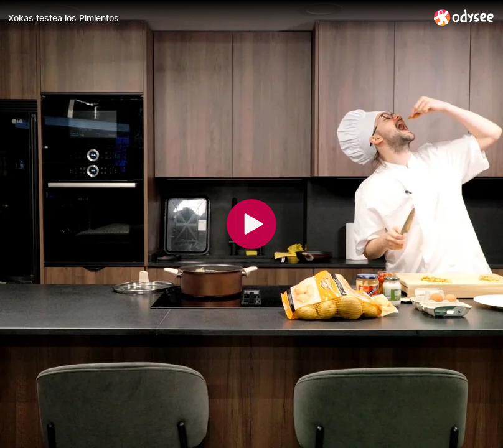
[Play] (251, 224)
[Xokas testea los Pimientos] (216, 18)
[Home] (464, 17)
